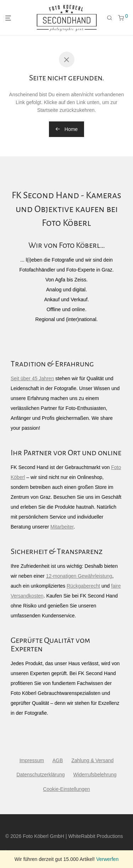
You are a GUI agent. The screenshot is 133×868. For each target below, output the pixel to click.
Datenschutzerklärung (40, 775)
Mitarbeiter (62, 527)
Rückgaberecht (83, 586)
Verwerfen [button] (107, 859)
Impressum (32, 760)
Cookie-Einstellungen (66, 789)
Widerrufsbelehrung (95, 775)
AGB (58, 760)
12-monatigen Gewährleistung (79, 576)
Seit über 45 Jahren (32, 378)
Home (66, 129)
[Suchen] (110, 18)
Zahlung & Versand (92, 760)
